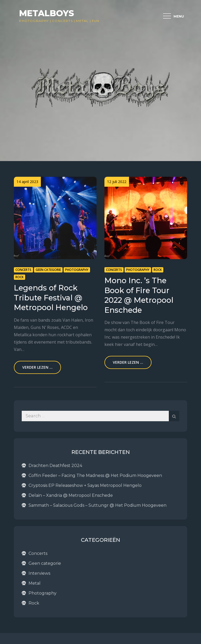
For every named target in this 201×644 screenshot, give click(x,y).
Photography (34, 21)
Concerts (62, 21)
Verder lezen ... (37, 367)
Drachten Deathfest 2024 (55, 466)
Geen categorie (48, 270)
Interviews (39, 573)
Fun (96, 21)
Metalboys (47, 13)
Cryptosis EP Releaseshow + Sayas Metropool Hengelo (85, 485)
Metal (82, 21)
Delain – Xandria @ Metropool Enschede (71, 495)
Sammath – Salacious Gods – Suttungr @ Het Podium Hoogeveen (97, 505)
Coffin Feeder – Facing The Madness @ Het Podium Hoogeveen (95, 475)
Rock (19, 277)
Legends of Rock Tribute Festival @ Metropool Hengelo (51, 298)
